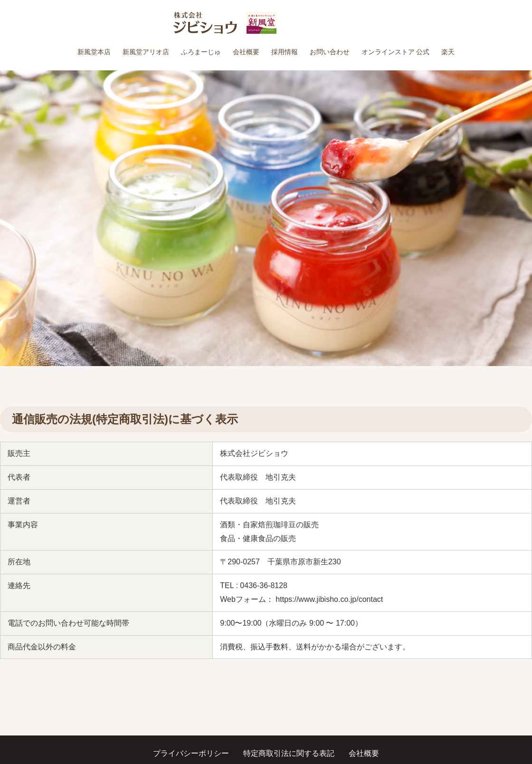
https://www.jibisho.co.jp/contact (329, 599)
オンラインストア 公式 (396, 52)
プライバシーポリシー (191, 753)
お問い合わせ (330, 52)
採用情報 (285, 52)
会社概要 (246, 52)
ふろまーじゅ (201, 52)
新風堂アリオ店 (146, 52)
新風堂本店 (94, 52)
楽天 (448, 52)
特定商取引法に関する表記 (289, 753)
